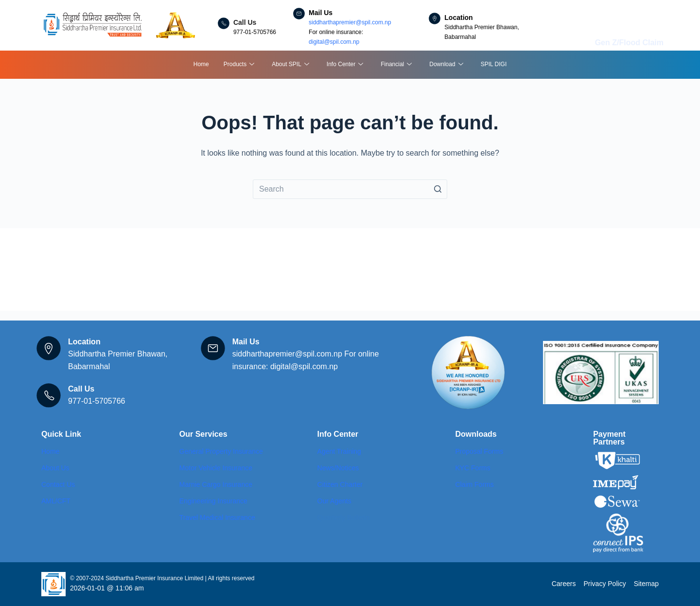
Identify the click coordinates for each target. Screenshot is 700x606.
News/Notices (338, 468)
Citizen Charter (340, 484)
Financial (396, 65)
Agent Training (339, 451)
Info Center (345, 65)
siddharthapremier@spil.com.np (350, 22)
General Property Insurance (221, 451)
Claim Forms (474, 484)
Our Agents (334, 501)
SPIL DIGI (494, 64)
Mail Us (321, 13)
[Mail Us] (299, 14)
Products (239, 65)
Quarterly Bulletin (343, 517)
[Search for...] (350, 189)
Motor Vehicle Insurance (216, 468)
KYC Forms (472, 468)
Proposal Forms (479, 451)
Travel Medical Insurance (217, 517)
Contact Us (58, 484)
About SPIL (290, 65)
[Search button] (437, 189)
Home (201, 64)
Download (446, 65)
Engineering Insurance (213, 501)
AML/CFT (56, 501)
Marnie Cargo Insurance (216, 484)
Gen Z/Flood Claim (629, 43)
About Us (55, 468)
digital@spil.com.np (334, 42)
